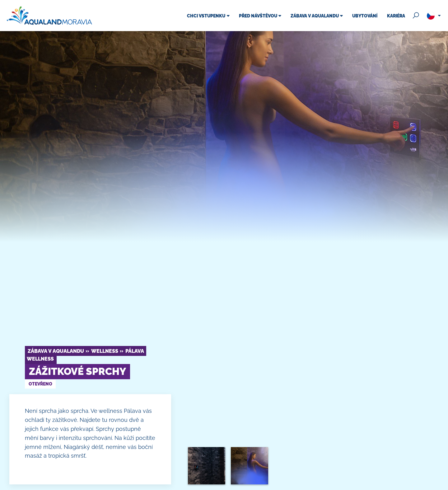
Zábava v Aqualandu (56, 351)
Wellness (105, 351)
